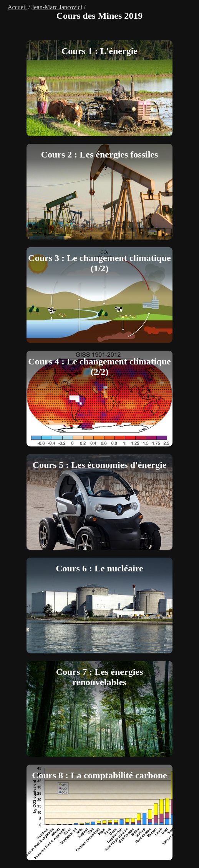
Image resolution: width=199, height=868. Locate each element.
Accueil (17, 7)
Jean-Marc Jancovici (57, 7)
